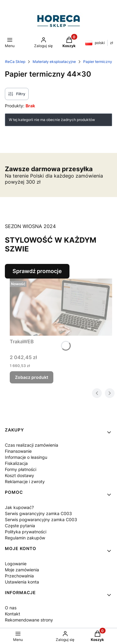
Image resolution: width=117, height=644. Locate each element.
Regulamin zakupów (25, 538)
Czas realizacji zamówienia (32, 445)
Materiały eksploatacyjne (54, 62)
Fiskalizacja (16, 463)
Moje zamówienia (22, 570)
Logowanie (16, 564)
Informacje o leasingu (26, 457)
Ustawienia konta (22, 582)
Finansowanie (18, 451)
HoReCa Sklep (13, 62)
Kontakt (12, 614)
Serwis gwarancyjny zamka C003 (38, 513)
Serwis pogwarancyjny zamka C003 (41, 519)
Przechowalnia (19, 576)
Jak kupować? (19, 507)
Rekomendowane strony (29, 620)
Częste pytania (20, 526)
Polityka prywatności (26, 532)
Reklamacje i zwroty (25, 481)
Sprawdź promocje (37, 271)
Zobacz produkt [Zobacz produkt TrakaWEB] (32, 377)
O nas (11, 608)
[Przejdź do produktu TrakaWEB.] (61, 307)
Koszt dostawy (19, 475)
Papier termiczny (98, 62)
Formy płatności (21, 469)
